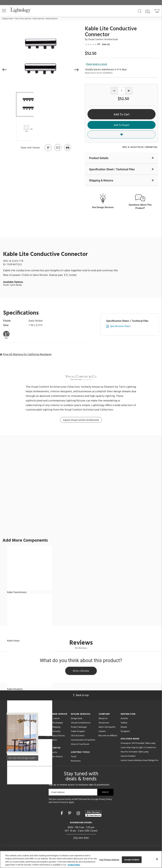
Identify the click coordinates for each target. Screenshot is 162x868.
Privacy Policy (105, 800)
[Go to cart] (157, 10)
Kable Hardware (52, 19)
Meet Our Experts (107, 728)
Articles (124, 719)
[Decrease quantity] (114, 91)
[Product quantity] (122, 91)
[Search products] (140, 11)
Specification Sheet (120, 327)
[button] (4, 11)
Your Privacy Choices (55, 736)
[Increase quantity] (129, 91)
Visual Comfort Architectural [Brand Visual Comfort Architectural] (103, 40)
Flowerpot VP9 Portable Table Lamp (138, 744)
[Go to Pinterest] (48, 151)
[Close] (157, 859)
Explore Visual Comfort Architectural (81, 420)
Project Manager (79, 728)
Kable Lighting (38, 19)
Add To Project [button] (121, 125)
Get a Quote (51, 753)
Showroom (104, 723)
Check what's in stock (97, 64)
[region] (81, 859)
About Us (103, 719)
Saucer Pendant (128, 757)
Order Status (51, 741)
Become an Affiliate (108, 736)
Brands (124, 728)
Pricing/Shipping (53, 728)
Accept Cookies (132, 860)
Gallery (124, 723)
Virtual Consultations (81, 723)
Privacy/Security (53, 732)
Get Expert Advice (54, 757)
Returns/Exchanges (54, 723)
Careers (102, 732)
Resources (76, 762)
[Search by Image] (148, 11)
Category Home (8, 19)
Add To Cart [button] (121, 114)
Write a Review (81, 671)
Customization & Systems (83, 741)
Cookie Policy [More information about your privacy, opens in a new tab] (74, 865)
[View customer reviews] (93, 814)
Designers (125, 732)
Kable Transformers (17, 592)
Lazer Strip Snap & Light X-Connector (138, 748)
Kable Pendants (15, 689)
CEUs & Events (78, 736)
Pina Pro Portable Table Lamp (135, 753)
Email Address (58, 793)
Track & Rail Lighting (23, 19)
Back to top (81, 696)
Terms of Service (60, 803)
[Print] (67, 151)
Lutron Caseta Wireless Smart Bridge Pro (140, 761)
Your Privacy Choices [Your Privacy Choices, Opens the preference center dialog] (109, 860)
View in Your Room (80, 745)
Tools (73, 757)
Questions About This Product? (140, 206)
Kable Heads (13, 641)
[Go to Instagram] (79, 814)
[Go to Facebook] (62, 814)
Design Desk (77, 719)
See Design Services (103, 207)
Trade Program (78, 732)
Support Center (52, 719)
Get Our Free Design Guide (22, 758)
